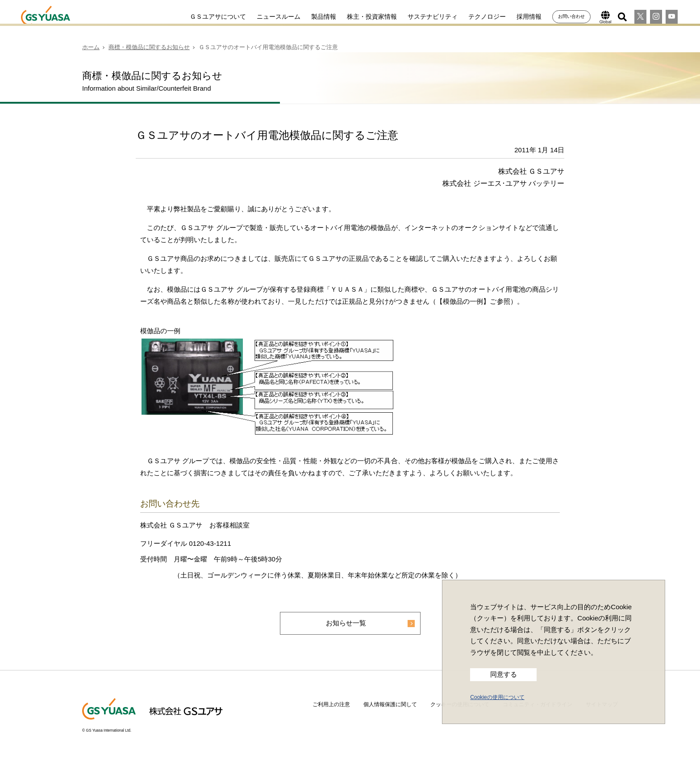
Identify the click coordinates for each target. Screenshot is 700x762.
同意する (504, 674)
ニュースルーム (271, 17)
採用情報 (521, 17)
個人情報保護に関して (390, 705)
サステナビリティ (425, 17)
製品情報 (316, 17)
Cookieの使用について (497, 697)
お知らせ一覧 (346, 623)
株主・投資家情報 (364, 17)
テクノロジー (479, 17)
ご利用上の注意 (331, 705)
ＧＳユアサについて (210, 17)
